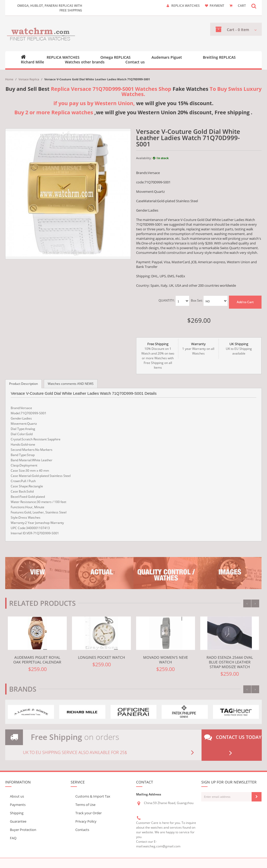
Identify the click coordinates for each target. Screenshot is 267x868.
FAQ (13, 838)
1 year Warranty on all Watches (198, 349)
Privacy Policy (86, 821)
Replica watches (186, 6)
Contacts (82, 830)
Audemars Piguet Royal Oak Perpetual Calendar (37, 660)
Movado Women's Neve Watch (166, 660)
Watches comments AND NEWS (71, 384)
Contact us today (233, 745)
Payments (18, 805)
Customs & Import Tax (93, 796)
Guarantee (18, 821)
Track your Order (89, 813)
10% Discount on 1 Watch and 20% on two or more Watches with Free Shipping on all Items (158, 356)
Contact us (135, 62)
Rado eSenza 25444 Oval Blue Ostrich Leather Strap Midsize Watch (230, 662)
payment (217, 6)
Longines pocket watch (101, 657)
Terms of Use (85, 805)
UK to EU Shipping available (239, 349)
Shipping (17, 813)
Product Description (23, 384)
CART (242, 6)
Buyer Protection (23, 830)
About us (17, 796)
